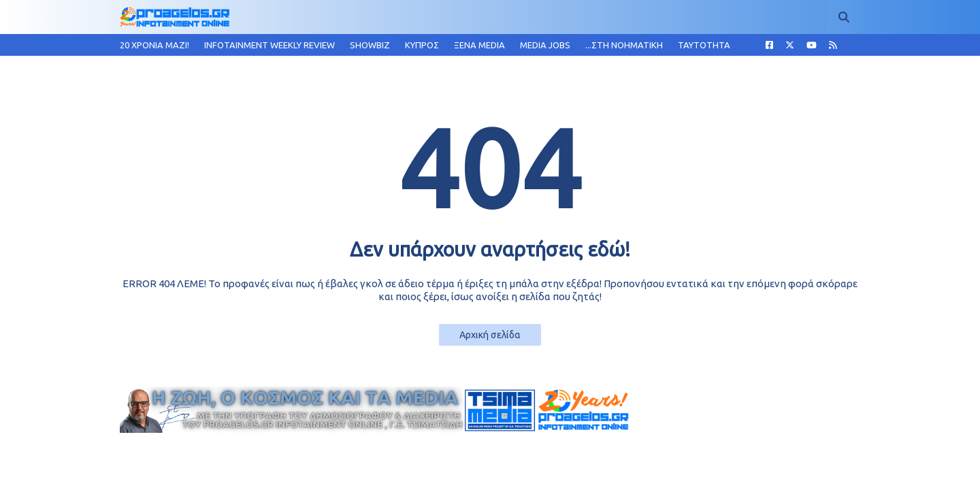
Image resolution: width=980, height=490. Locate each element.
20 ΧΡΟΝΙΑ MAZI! (154, 45)
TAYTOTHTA (704, 45)
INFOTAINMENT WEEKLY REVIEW (269, 45)
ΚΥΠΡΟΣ (422, 45)
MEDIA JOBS (545, 45)
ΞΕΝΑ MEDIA (479, 45)
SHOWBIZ (370, 45)
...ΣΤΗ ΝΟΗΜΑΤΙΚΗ (624, 45)
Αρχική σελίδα (490, 335)
